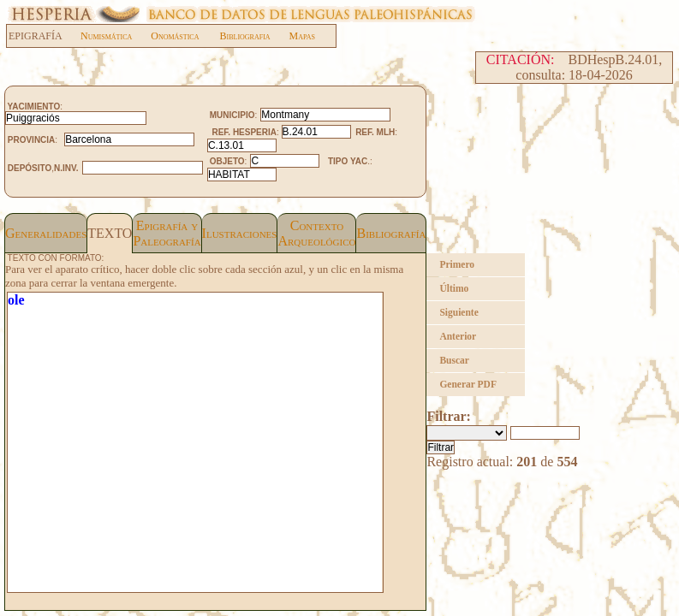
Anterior (458, 336)
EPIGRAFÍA (44, 36)
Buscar (454, 360)
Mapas (302, 36)
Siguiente (459, 312)
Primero (457, 264)
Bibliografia (244, 36)
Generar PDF (468, 384)
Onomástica (175, 36)
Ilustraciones (240, 233)
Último (454, 288)
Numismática (106, 36)
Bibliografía (391, 233)
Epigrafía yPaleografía (167, 233)
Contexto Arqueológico (316, 233)
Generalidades (46, 233)
